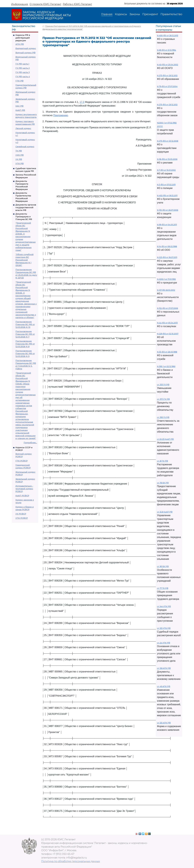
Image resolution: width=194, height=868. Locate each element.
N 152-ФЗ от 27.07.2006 (167, 308)
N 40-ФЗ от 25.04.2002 (168, 65)
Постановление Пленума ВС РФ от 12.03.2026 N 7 (25, 334)
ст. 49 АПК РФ (164, 686)
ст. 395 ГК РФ (163, 417)
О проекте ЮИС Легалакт (45, 4)
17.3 (82, 102)
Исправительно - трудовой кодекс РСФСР (24, 489)
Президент (150, 14)
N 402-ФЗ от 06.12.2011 (167, 196)
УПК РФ (20, 163)
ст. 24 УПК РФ (164, 643)
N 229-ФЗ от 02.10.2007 (168, 334)
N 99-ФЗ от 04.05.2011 (167, 225)
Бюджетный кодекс (26, 48)
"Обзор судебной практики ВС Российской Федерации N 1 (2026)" (24, 260)
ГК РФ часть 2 (23, 68)
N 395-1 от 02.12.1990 (166, 366)
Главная (107, 14)
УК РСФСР (21, 514)
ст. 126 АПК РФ (164, 668)
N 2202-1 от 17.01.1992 (166, 279)
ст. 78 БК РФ (163, 483)
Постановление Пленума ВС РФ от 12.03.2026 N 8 (25, 344)
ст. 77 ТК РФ (163, 588)
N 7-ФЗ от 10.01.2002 (166, 170)
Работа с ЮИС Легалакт (77, 4)
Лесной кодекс (23, 128)
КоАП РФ (20, 110)
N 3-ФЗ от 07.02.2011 (166, 185)
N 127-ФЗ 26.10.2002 (166, 290)
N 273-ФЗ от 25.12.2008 (168, 141)
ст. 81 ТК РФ (162, 461)
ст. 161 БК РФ (163, 566)
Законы (135, 14)
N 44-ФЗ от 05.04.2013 (167, 323)
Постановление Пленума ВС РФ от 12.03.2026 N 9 (25, 353)
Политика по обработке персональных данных (71, 861)
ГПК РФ (19, 81)
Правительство (171, 14)
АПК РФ (20, 44)
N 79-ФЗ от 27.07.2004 (167, 86)
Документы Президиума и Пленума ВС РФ (24, 217)
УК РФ (19, 159)
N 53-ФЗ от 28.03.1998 (167, 352)
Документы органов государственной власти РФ (26, 207)
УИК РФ (20, 155)
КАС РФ (19, 106)
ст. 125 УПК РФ (164, 628)
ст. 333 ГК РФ (163, 385)
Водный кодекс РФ (25, 53)
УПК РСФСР (22, 518)
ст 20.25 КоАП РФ (165, 439)
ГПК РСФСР (22, 461)
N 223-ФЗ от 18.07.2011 (167, 257)
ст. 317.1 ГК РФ (163, 399)
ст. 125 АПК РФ (164, 723)
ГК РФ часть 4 (23, 77)
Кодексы (121, 14)
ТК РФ (19, 151)
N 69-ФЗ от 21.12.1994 (166, 50)
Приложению (61, 115)
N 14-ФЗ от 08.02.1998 (167, 246)
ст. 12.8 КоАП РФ (165, 512)
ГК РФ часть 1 (22, 64)
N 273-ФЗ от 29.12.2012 (167, 76)
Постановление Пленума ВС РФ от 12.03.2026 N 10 (25, 324)
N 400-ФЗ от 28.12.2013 (168, 36)
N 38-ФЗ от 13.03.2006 (167, 159)
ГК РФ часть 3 (23, 72)
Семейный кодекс (25, 147)
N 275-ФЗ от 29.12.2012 (167, 105)
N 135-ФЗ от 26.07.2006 (168, 210)
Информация (20, 4)
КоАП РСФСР (22, 496)
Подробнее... (30, 443)
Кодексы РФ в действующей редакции (23, 38)
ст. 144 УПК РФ (164, 606)
